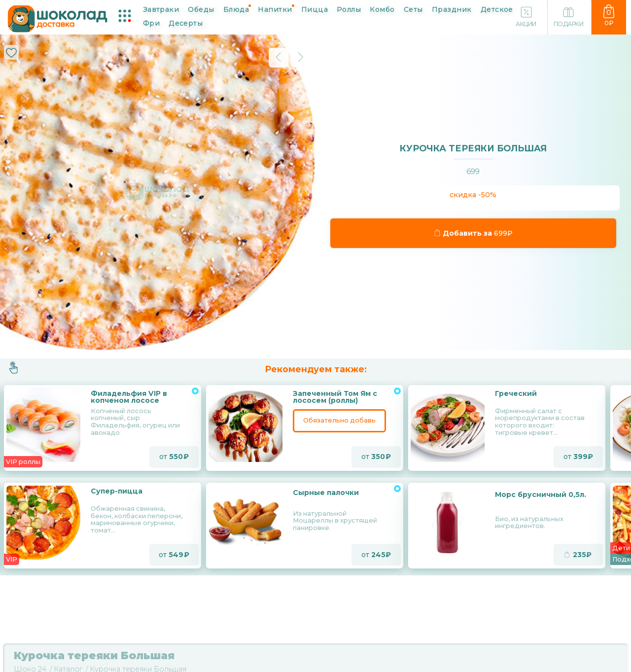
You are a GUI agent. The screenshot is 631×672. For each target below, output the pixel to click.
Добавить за (473, 233)
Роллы (349, 9)
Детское (497, 9)
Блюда (236, 9)
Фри (151, 23)
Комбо (382, 9)
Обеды (201, 9)
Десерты (186, 23)
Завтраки (161, 9)
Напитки (275, 9)
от (174, 457)
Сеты (413, 9)
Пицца (315, 9)
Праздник (452, 9)
